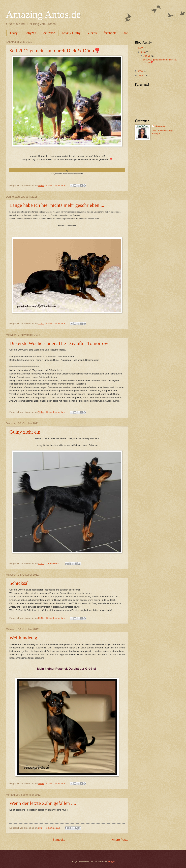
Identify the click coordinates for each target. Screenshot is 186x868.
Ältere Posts (120, 840)
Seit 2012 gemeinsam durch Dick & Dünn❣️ (55, 50)
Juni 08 (147, 56)
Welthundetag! (24, 638)
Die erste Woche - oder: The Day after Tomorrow (59, 343)
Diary (14, 33)
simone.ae (160, 126)
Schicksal (19, 583)
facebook (110, 33)
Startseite (59, 840)
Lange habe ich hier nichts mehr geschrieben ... (57, 205)
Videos (92, 33)
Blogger (111, 861)
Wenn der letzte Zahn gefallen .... (43, 803)
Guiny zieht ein (25, 432)
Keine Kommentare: (56, 185)
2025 (126, 33)
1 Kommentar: (53, 563)
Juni (143, 52)
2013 (141, 71)
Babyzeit (30, 33)
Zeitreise (49, 33)
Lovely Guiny (71, 33)
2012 (141, 75)
